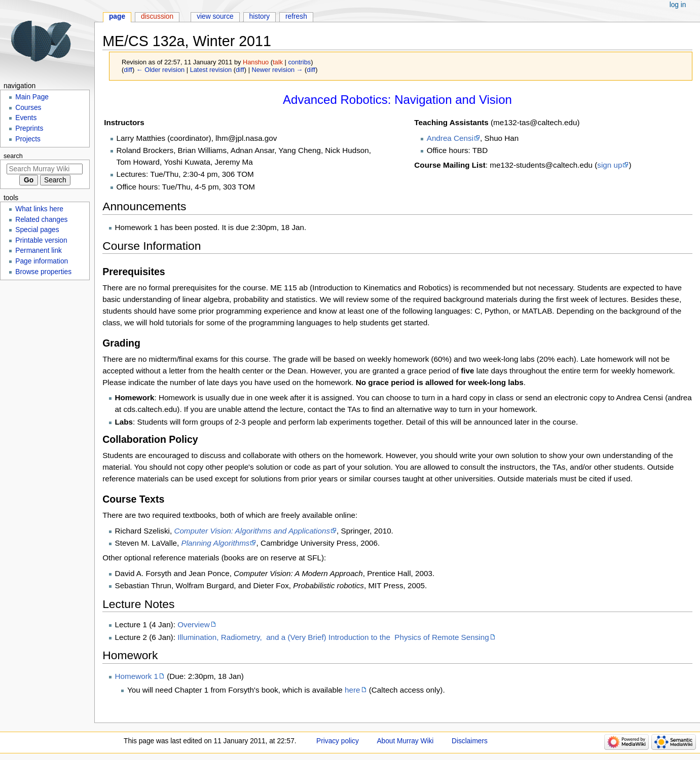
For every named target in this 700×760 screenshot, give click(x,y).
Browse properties (43, 272)
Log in (678, 5)
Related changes (41, 220)
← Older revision (160, 70)
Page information (42, 261)
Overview (194, 624)
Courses (28, 108)
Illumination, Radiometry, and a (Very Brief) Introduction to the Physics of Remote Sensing (333, 637)
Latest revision (211, 70)
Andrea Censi (450, 138)
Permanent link (39, 251)
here (353, 690)
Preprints (29, 128)
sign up (610, 165)
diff (128, 70)
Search (13, 156)
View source (215, 16)
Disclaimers (470, 741)
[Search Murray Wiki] (45, 169)
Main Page (32, 97)
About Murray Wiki (405, 741)
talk (278, 62)
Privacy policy (338, 741)
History (260, 16)
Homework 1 (137, 676)
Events (26, 118)
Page (117, 16)
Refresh (296, 16)
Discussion (157, 16)
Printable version (41, 240)
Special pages (37, 230)
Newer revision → (278, 70)
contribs (299, 62)
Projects (28, 139)
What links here (39, 209)
